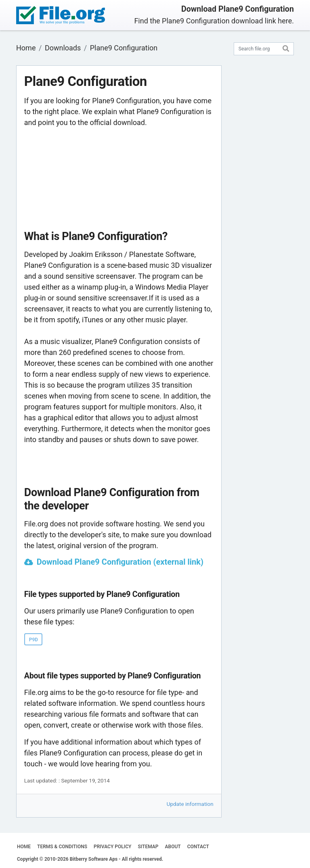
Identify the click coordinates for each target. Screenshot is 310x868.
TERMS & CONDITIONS (62, 847)
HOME (24, 847)
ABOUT (173, 847)
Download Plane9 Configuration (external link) (120, 562)
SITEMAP (148, 847)
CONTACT (198, 847)
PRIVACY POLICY (112, 847)
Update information (190, 804)
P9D (34, 640)
